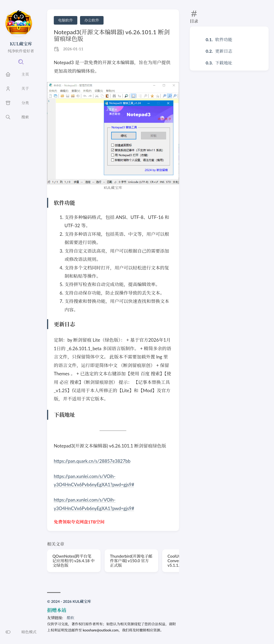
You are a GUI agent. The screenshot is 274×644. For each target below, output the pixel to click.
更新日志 (224, 51)
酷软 (71, 618)
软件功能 (224, 39)
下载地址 (224, 63)
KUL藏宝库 (21, 44)
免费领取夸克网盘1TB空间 (79, 522)
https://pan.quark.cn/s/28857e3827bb (92, 461)
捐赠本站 (57, 610)
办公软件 (92, 20)
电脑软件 (66, 20)
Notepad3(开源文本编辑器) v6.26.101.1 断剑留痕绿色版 (112, 35)
